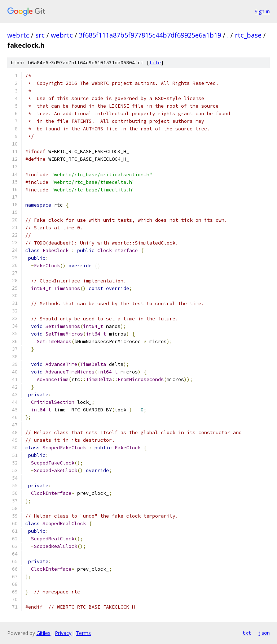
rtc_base (248, 35)
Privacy (63, 633)
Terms (83, 633)
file (155, 63)
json (264, 633)
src (40, 35)
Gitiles (43, 633)
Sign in (262, 11)
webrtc (18, 35)
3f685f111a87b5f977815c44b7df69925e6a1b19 (150, 35)
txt (247, 633)
